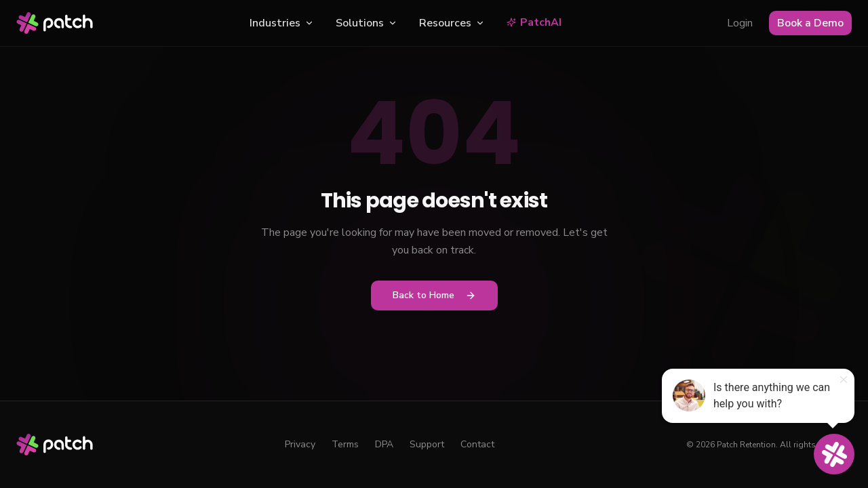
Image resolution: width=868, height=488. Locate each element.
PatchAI (534, 22)
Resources (452, 23)
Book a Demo (810, 23)
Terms (345, 444)
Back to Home (434, 295)
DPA (384, 444)
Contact (477, 444)
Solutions (367, 23)
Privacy (300, 444)
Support (427, 444)
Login (740, 23)
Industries (282, 23)
